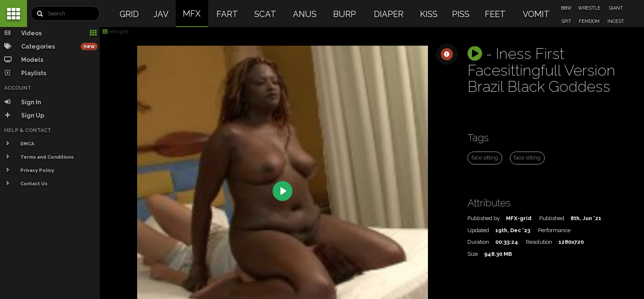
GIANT (616, 8)
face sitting (485, 158)
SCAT (265, 14)
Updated (478, 230)
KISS (429, 14)
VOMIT (536, 14)
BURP (345, 14)
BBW (566, 8)
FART (227, 14)
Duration (478, 242)
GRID (129, 14)
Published (552, 218)
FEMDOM (589, 21)
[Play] (283, 191)
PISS (461, 14)
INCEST (616, 21)
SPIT (566, 21)
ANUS (305, 14)
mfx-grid (116, 32)
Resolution (539, 242)
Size (473, 254)
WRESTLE (589, 8)
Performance (554, 230)
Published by (484, 218)
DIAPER (389, 14)
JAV (161, 14)
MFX (192, 14)
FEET (495, 14)
